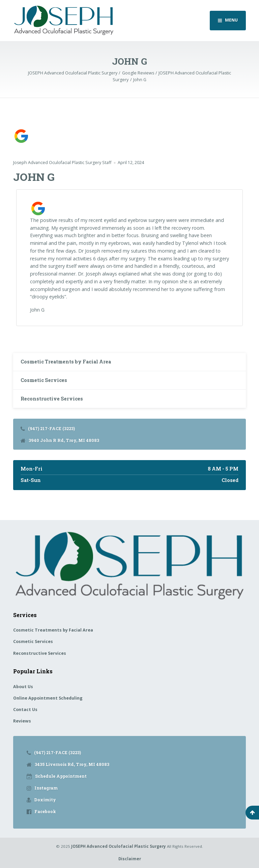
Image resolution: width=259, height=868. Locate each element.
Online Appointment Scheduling (48, 698)
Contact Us (25, 710)
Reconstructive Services (52, 399)
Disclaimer (130, 859)
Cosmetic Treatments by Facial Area (66, 362)
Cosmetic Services (44, 380)
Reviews (22, 721)
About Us (23, 687)
